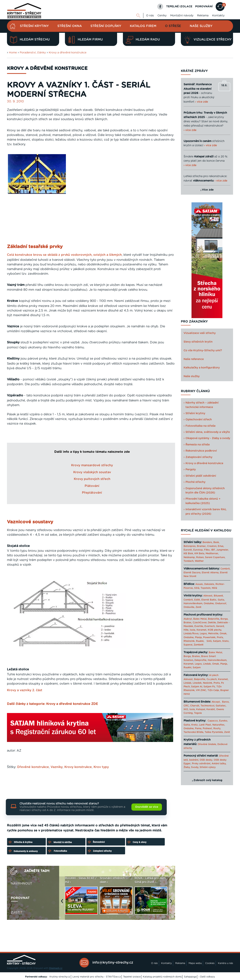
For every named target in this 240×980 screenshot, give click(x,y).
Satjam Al (197, 687)
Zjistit (17, 912)
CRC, (186, 706)
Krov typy (101, 767)
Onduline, (209, 603)
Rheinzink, (190, 641)
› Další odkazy (207, 977)
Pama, (198, 728)
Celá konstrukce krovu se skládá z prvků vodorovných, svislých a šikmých (64, 255)
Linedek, (197, 683)
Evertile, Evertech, (205, 626)
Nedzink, (208, 683)
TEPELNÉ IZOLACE (179, 7)
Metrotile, (214, 634)
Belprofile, (200, 679)
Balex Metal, (200, 619)
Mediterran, (212, 553)
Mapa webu (195, 963)
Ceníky (162, 16)
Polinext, (208, 728)
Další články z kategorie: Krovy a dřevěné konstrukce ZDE (52, 704)
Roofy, (217, 728)
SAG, (209, 641)
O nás (150, 16)
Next (172, 903)
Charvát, (195, 706)
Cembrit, (225, 569)
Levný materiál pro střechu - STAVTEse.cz (97, 977)
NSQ (214, 588)
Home (13, 53)
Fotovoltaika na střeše (200, 426)
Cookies (210, 963)
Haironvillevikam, (193, 603)
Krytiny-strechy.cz (60, 977)
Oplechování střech (199, 420)
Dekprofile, (201, 660)
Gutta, (221, 600)
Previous (63, 903)
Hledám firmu (85, 40)
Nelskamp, (189, 557)
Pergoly (191, 470)
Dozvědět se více (147, 807)
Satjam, (217, 641)
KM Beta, (200, 553)
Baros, (226, 702)
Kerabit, (211, 709)
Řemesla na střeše (198, 445)
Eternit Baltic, (209, 600)
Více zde (208, 190)
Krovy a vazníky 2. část (25, 690)
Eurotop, (198, 550)
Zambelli (198, 645)
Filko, (207, 550)
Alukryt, (188, 619)
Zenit (198, 607)
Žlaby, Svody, (191, 767)
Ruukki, (200, 641)
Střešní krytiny (34, 26)
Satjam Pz (209, 687)
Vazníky (57, 767)
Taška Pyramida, (214, 732)
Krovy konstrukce (78, 767)
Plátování (92, 486)
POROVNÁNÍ (204, 7)
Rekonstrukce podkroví (201, 451)
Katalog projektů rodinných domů (162, 977)
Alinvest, (208, 596)
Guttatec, (221, 706)
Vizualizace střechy (208, 40)
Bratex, (188, 623)
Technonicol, (208, 706)
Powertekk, (210, 637)
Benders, (208, 542)
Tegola (198, 713)
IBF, (213, 550)
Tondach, (189, 561)
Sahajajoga (190, 977)
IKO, (186, 709)
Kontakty (218, 16)
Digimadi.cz (56, 968)
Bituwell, (219, 596)
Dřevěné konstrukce (33, 767)
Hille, (186, 630)
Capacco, (213, 721)
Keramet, (201, 630)
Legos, (204, 634)
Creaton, (212, 546)
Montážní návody (182, 16)
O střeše (173, 26)
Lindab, (207, 664)
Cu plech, (212, 679)
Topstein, (206, 588)
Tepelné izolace (132, 977)
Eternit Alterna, (210, 573)
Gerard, (220, 626)
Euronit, (188, 550)
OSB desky (206, 760)
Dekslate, (209, 584)
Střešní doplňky (106, 26)
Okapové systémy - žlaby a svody (208, 438)
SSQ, (197, 588)
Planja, (199, 637)
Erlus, (221, 546)
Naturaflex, (219, 725)
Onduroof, (221, 603)
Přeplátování (92, 493)
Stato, (226, 641)
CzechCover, (200, 623)
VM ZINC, (201, 690)
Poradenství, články (33, 53)
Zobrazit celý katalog (208, 780)
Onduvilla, (189, 607)
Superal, (188, 645)
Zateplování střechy (199, 457)
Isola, (193, 630)
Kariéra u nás (226, 963)
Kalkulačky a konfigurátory (202, 368)
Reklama (203, 16)
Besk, (216, 542)
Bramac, (202, 546)
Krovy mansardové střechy (92, 465)
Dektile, (212, 623)
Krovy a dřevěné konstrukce (68, 53)
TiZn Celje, (214, 690)
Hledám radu (143, 40)
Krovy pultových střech (92, 479)
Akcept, (216, 702)
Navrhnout (21, 884)
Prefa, (220, 637)
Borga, (224, 619)
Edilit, (197, 600)
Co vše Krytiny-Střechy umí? (203, 351)
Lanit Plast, (205, 725)
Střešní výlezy (208, 767)
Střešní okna (70, 26)
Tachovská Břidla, (194, 732)
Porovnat (20, 898)
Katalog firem (143, 26)
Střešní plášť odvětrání (201, 476)
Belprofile (214, 619)
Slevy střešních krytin (198, 342)
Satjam (197, 667)
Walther (199, 561)
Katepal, (201, 709)
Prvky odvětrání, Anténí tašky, (209, 764)
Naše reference (194, 359)
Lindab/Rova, (191, 634)
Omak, (223, 634)
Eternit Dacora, (192, 573)
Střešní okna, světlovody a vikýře (208, 432)
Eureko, (223, 721)
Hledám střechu (30, 40)
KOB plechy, (215, 630)
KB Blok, (189, 553)
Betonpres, (190, 546)
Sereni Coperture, (215, 557)
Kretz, (195, 725)
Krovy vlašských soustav (92, 472)
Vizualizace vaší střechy (200, 333)
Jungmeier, (222, 550)
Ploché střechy (195, 482)
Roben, (200, 557)
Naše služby (201, 26)
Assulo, (199, 584)
